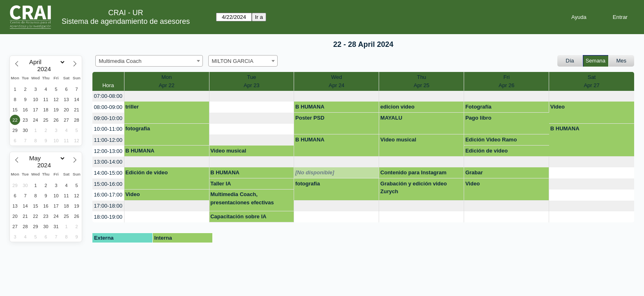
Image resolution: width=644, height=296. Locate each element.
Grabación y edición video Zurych (414, 188)
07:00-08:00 (108, 96)
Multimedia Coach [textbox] (120, 61)
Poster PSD (310, 118)
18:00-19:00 (108, 217)
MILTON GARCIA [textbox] (233, 61)
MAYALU (391, 118)
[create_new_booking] (167, 96)
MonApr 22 (166, 81)
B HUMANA (310, 107)
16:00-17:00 (108, 195)
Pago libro (478, 118)
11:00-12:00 (108, 140)
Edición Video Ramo (491, 140)
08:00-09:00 (108, 107)
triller (132, 107)
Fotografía (478, 107)
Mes (622, 61)
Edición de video (486, 151)
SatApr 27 (591, 81)
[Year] (46, 69)
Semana (596, 61)
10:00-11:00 (108, 129)
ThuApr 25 (421, 81)
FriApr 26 (506, 81)
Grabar (474, 172)
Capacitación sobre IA (238, 216)
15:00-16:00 (108, 184)
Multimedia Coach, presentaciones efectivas (242, 198)
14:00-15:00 (108, 173)
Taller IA (221, 184)
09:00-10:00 (108, 118)
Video (558, 107)
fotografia (138, 128)
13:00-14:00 (108, 162)
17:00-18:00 (108, 206)
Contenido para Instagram (413, 172)
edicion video (397, 107)
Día (570, 61)
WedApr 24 (336, 81)
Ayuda (579, 17)
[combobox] (149, 61)
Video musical (398, 140)
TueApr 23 (251, 81)
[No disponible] (315, 172)
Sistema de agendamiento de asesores (126, 21)
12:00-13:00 (108, 151)
